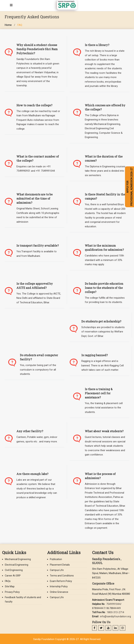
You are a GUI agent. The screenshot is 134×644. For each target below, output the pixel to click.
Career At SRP (13, 576)
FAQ (20, 25)
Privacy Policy (12, 592)
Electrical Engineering (17, 565)
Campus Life (57, 570)
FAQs (8, 581)
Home (8, 25)
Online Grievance (59, 592)
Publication (56, 559)
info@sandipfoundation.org (116, 616)
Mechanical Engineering (18, 559)
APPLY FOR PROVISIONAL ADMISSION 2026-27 (130, 187)
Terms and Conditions (62, 576)
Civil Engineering (14, 570)
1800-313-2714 (116, 612)
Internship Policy (59, 586)
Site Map (10, 586)
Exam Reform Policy (61, 581)
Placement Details (60, 565)
